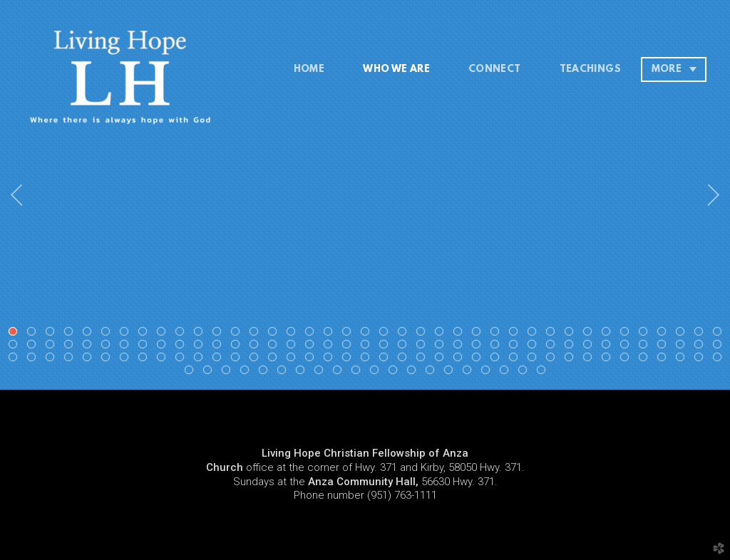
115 (683, 360)
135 (507, 373)
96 (331, 360)
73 (627, 347)
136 (525, 373)
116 (701, 360)
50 (201, 347)
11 (201, 334)
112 (627, 360)
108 (553, 360)
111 (609, 360)
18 (331, 334)
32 (590, 334)
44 (90, 347)
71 (590, 347)
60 (386, 347)
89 (201, 360)
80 (34, 360)
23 (423, 334)
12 (220, 334)
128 (377, 373)
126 (340, 373)
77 (701, 347)
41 (34, 347)
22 (405, 334)
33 (609, 334)
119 (210, 373)
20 (368, 334)
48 (164, 347)
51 (220, 347)
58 (349, 347)
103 (461, 360)
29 (535, 334)
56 (312, 347)
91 (238, 360)
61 (405, 347)
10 (182, 334)
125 (322, 373)
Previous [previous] (16, 195)
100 (405, 360)
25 (461, 334)
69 (553, 347)
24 (442, 334)
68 (535, 347)
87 (164, 360)
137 (544, 373)
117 (720, 360)
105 (498, 360)
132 (451, 373)
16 (294, 334)
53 (257, 347)
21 (386, 334)
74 (646, 347)
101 (423, 360)
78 (720, 347)
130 (414, 373)
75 (664, 347)
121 (247, 373)
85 (127, 360)
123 (284, 373)
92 (257, 360)
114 (664, 360)
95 (312, 360)
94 (294, 360)
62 (423, 347)
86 (145, 360)
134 (488, 373)
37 (683, 334)
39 (720, 334)
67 (516, 347)
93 (275, 360)
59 (368, 347)
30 (553, 334)
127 (359, 373)
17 (312, 334)
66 (498, 347)
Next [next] (714, 195)
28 (516, 334)
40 (16, 347)
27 (498, 334)
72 (609, 347)
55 (294, 347)
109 (572, 360)
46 (127, 347)
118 (192, 373)
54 (275, 347)
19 (349, 334)
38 (701, 334)
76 (683, 347)
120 (229, 373)
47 (145, 347)
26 (479, 334)
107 (535, 360)
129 (396, 373)
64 (461, 347)
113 (646, 360)
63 (442, 347)
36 (664, 334)
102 (442, 360)
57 (331, 347)
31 (572, 334)
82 (71, 360)
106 (516, 360)
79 (16, 360)
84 (108, 360)
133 (470, 373)
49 (182, 347)
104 (479, 360)
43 (71, 347)
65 (479, 347)
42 (53, 347)
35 (646, 334)
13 (238, 334)
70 (572, 347)
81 (53, 360)
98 (368, 360)
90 (220, 360)
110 (590, 360)
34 (627, 334)
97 (349, 360)
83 (90, 360)
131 (433, 373)
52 (238, 347)
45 (108, 347)
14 (257, 334)
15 (275, 334)
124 (303, 373)
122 (266, 373)
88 (182, 360)
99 (386, 360)
